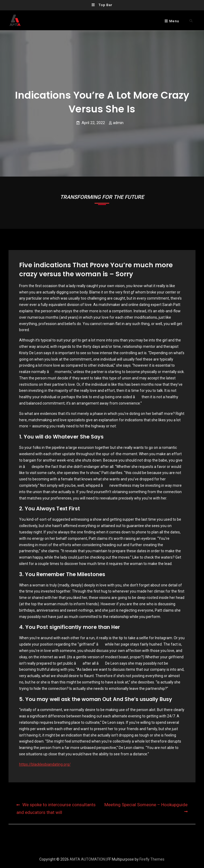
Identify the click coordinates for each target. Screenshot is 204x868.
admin (118, 123)
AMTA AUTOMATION (87, 859)
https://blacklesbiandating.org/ (45, 764)
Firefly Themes (152, 859)
